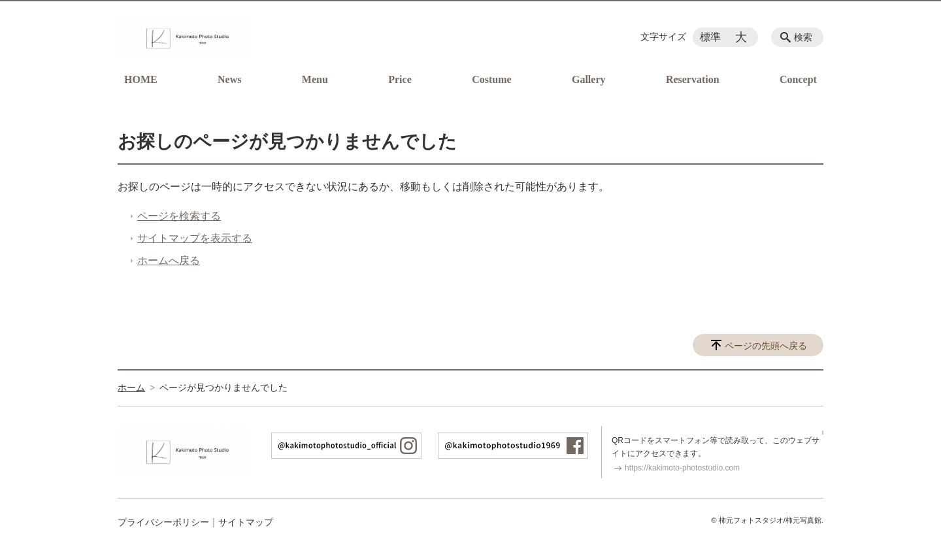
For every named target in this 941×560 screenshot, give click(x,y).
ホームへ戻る (169, 260)
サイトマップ (246, 522)
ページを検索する (179, 216)
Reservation (693, 79)
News (229, 79)
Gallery (589, 79)
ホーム (131, 387)
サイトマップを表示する (195, 238)
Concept (798, 79)
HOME (141, 79)
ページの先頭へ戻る (766, 346)
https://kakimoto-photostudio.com (682, 468)
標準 (710, 37)
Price (400, 79)
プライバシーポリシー (163, 522)
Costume (491, 79)
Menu (315, 79)
